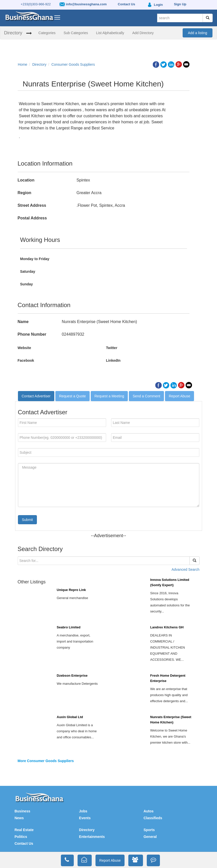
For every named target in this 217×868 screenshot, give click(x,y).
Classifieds (153, 818)
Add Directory (143, 33)
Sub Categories (76, 33)
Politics (21, 837)
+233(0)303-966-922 (36, 4)
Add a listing (198, 33)
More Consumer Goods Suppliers (46, 761)
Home (23, 64)
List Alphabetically (110, 33)
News (19, 818)
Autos (149, 811)
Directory (13, 33)
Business (22, 811)
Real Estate (24, 830)
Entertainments (92, 837)
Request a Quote (73, 396)
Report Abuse (179, 396)
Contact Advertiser (36, 396)
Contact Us (24, 843)
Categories (47, 33)
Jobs (83, 811)
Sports (149, 830)
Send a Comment (146, 396)
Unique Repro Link (71, 590)
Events (85, 818)
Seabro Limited (69, 627)
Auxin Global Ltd (70, 717)
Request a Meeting (109, 396)
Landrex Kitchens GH (167, 627)
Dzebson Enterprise (72, 676)
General (150, 837)
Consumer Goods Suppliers (73, 64)
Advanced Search (186, 569)
